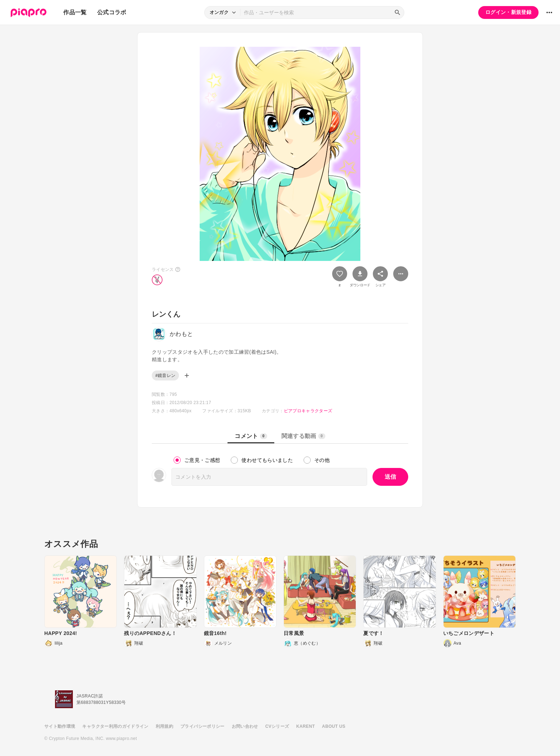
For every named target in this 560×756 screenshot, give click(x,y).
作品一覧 (75, 12)
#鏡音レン (165, 376)
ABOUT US (334, 726)
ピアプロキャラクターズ (308, 411)
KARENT (306, 726)
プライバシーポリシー (202, 726)
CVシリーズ (277, 726)
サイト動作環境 (60, 726)
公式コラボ (112, 12)
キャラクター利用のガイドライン (115, 726)
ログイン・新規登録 (508, 12)
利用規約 (164, 726)
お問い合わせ (245, 726)
